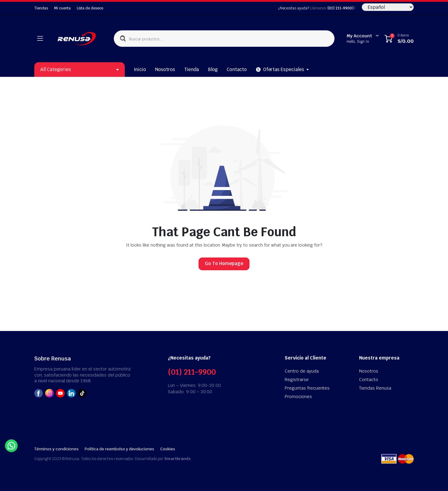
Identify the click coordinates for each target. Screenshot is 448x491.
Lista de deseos (90, 8)
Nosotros (165, 69)
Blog (213, 69)
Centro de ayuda (302, 371)
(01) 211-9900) (341, 8)
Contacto (237, 69)
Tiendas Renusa (375, 388)
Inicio (140, 69)
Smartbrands (177, 459)
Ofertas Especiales (280, 70)
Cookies (168, 449)
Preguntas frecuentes (307, 388)
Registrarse (297, 380)
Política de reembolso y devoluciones (119, 449)
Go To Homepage (224, 263)
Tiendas (41, 8)
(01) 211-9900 (192, 372)
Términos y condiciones (56, 449)
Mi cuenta (62, 8)
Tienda (192, 69)
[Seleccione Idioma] (388, 7)
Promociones (298, 397)
